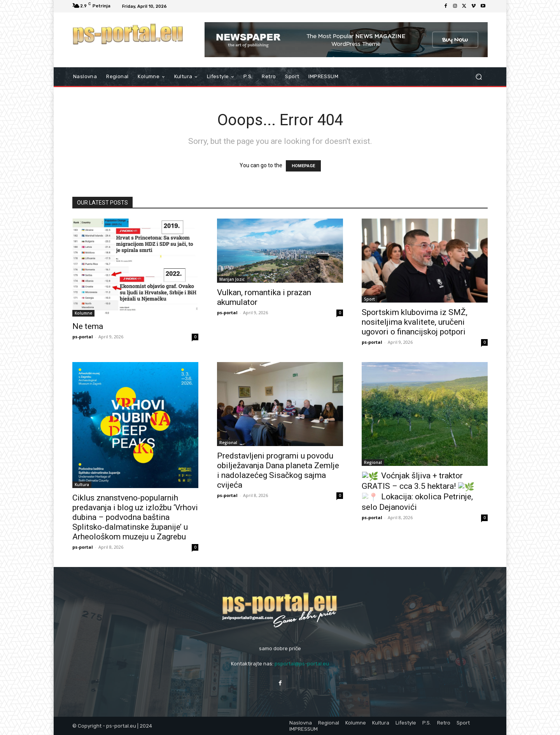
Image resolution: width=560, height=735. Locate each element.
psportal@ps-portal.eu (302, 664)
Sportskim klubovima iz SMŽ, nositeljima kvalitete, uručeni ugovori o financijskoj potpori (415, 322)
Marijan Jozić (232, 279)
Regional (228, 443)
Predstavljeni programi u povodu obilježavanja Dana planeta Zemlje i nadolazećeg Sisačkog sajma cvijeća (278, 470)
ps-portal (83, 337)
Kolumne (83, 313)
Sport (369, 299)
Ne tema (88, 326)
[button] (479, 77)
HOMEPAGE (303, 166)
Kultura (82, 485)
